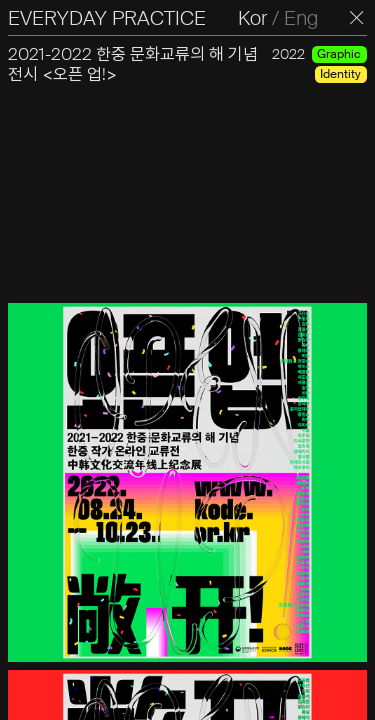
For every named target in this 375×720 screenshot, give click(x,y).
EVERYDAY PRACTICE (107, 18)
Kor (252, 18)
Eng (301, 18)
